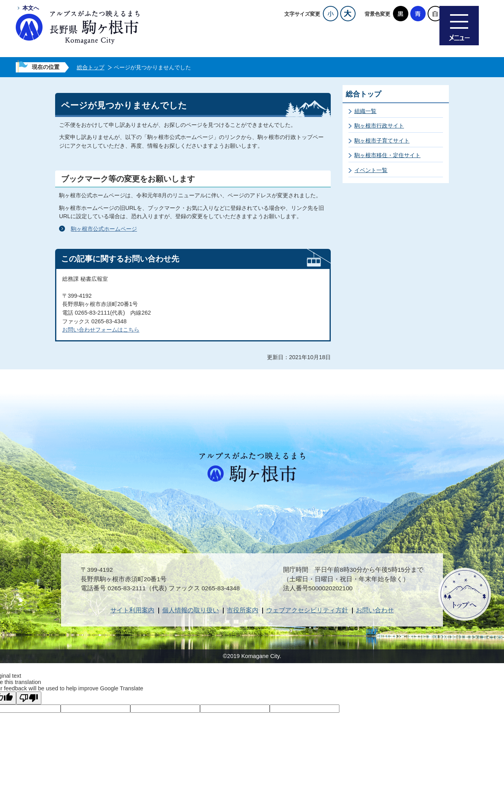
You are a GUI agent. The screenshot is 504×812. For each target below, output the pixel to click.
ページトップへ (465, 594)
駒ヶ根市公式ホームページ (104, 229)
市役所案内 (243, 610)
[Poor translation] (29, 698)
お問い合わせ (375, 610)
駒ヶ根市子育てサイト (382, 141)
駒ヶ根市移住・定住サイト (387, 155)
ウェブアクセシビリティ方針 (307, 610)
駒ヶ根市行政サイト (379, 126)
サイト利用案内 (132, 610)
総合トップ (91, 67)
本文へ (31, 8)
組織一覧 (365, 111)
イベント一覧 (371, 170)
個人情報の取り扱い (191, 610)
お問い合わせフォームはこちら (101, 330)
